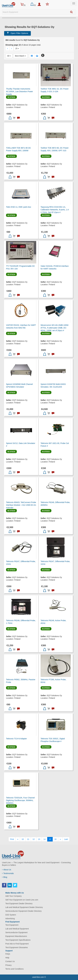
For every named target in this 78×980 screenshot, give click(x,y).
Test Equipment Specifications (18, 940)
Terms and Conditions (14, 969)
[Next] (60, 839)
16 (55, 839)
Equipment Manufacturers (16, 936)
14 (45, 839)
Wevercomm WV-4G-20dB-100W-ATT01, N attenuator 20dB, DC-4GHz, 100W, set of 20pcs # (55, 328)
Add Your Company (14, 896)
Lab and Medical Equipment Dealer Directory (24, 907)
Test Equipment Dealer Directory (19, 904)
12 (34, 839)
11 (28, 839)
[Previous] (18, 839)
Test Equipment (12, 925)
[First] (12, 839)
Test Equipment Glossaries (17, 947)
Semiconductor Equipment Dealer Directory (23, 911)
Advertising (10, 919)
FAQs (8, 954)
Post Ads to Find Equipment (17, 944)
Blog (5, 877)
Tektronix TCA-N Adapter (16, 739)
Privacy (8, 965)
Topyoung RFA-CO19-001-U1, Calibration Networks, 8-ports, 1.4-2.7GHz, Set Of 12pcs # (55, 210)
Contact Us (10, 961)
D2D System (11, 915)
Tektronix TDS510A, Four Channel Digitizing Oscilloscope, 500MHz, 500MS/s (20, 800)
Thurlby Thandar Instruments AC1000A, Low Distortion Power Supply (19, 91)
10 (23, 839)
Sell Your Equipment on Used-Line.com (22, 900)
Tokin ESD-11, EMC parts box (19, 207)
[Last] (66, 839)
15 (50, 839)
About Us (7, 870)
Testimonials (8, 873)
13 (39, 839)
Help (7, 958)
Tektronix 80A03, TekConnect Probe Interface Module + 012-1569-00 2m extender (21, 505)
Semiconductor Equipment (16, 932)
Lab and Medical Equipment (17, 929)
